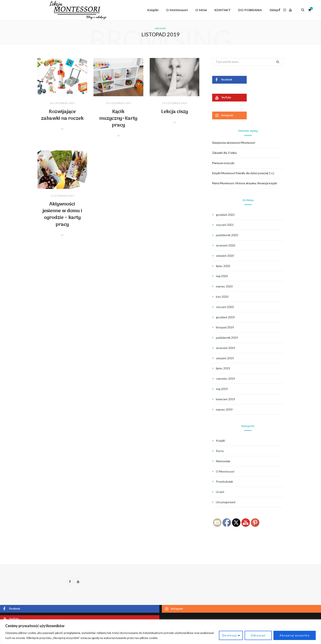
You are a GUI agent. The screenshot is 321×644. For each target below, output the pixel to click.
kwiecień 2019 (225, 399)
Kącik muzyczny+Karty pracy (118, 119)
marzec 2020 (224, 286)
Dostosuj (229, 635)
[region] (160, 632)
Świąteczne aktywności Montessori (234, 143)
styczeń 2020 (225, 307)
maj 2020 (222, 276)
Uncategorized (226, 502)
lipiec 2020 (223, 266)
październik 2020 (227, 235)
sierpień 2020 (225, 256)
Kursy (220, 451)
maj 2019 (222, 389)
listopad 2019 (225, 327)
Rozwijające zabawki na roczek (62, 115)
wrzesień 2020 (226, 245)
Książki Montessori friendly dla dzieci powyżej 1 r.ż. (243, 173)
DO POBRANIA (250, 10)
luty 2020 (222, 297)
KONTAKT (223, 10)
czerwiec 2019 (225, 379)
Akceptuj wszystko (295, 635)
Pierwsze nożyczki (223, 163)
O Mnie (201, 10)
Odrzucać (258, 635)
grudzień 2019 (225, 317)
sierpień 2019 (225, 358)
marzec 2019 (224, 409)
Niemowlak (223, 461)
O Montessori (177, 10)
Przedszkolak (224, 481)
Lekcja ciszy (175, 112)
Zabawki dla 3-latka (224, 153)
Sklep (274, 10)
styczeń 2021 (225, 225)
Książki (153, 10)
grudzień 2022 (225, 215)
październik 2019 (227, 338)
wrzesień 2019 (226, 348)
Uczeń (220, 492)
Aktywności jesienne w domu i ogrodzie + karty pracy (62, 214)
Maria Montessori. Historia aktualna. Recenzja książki (245, 183)
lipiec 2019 (223, 368)
